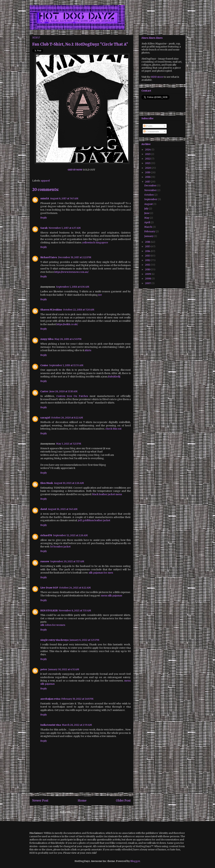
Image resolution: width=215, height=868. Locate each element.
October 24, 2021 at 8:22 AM (75, 588)
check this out (113, 429)
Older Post (123, 801)
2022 (148, 159)
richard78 (46, 535)
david (44, 509)
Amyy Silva (47, 339)
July (147, 209)
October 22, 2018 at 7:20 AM (79, 310)
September (151, 199)
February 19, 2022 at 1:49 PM (77, 699)
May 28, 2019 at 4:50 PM (68, 339)
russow (45, 561)
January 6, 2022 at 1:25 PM (84, 640)
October (149, 195)
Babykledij (114, 377)
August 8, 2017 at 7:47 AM (64, 198)
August (149, 204)
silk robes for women (53, 625)
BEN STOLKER (49, 611)
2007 (148, 283)
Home (82, 801)
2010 (148, 269)
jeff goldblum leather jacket (94, 520)
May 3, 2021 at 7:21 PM (69, 444)
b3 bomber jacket (60, 547)
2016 (148, 242)
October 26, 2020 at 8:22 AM (67, 418)
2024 (148, 150)
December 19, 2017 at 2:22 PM (75, 257)
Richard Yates (49, 257)
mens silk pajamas (111, 596)
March (148, 227)
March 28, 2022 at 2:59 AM (77, 725)
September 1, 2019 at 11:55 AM (66, 365)
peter (44, 669)
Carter (44, 391)
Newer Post (40, 801)
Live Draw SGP (49, 588)
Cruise (44, 365)
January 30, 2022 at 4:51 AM (64, 669)
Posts (148, 126)
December (151, 186)
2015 (148, 246)
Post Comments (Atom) (89, 812)
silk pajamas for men (101, 573)
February (150, 231)
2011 (148, 265)
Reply (44, 218)
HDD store (157, 77)
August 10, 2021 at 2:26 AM (69, 483)
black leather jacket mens (107, 494)
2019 (148, 172)
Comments (151, 132)
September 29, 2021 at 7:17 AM (67, 561)
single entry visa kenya (54, 640)
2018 (148, 177)
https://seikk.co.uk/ (67, 324)
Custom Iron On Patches (72, 396)
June (147, 213)
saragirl (45, 418)
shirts (88, 350)
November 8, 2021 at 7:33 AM (75, 611)
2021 (148, 163)
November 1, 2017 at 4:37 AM (65, 228)
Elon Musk (47, 483)
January (149, 236)
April (147, 222)
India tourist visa (51, 725)
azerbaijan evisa (50, 699)
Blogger (135, 861)
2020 (148, 168)
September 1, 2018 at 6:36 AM (73, 287)
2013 (148, 256)
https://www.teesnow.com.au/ (71, 272)
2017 (148, 182)
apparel (45, 181)
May (147, 218)
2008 (148, 279)
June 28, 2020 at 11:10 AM (63, 391)
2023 (148, 154)
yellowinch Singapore (95, 243)
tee (100, 295)
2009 (148, 274)
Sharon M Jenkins (51, 310)
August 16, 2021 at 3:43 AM (63, 509)
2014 (148, 251)
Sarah (44, 228)
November (151, 190)
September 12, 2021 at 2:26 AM (70, 535)
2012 (148, 260)
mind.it (45, 198)
